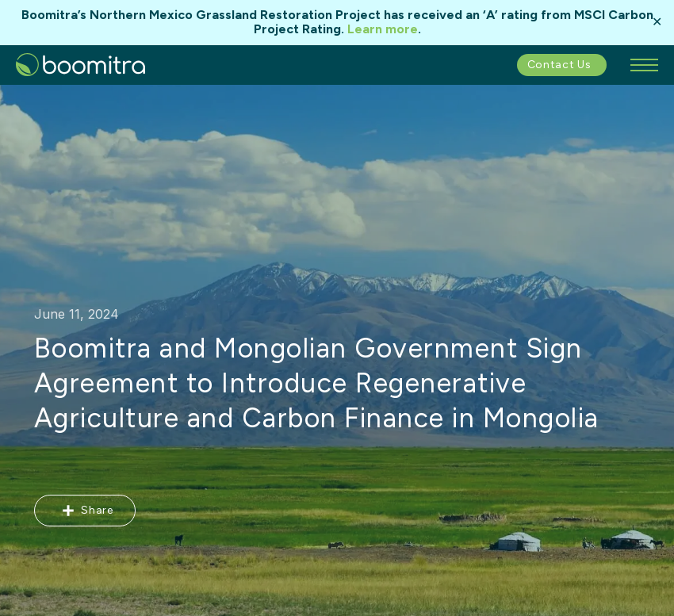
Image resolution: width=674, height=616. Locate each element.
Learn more (383, 29)
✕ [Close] (657, 22)
